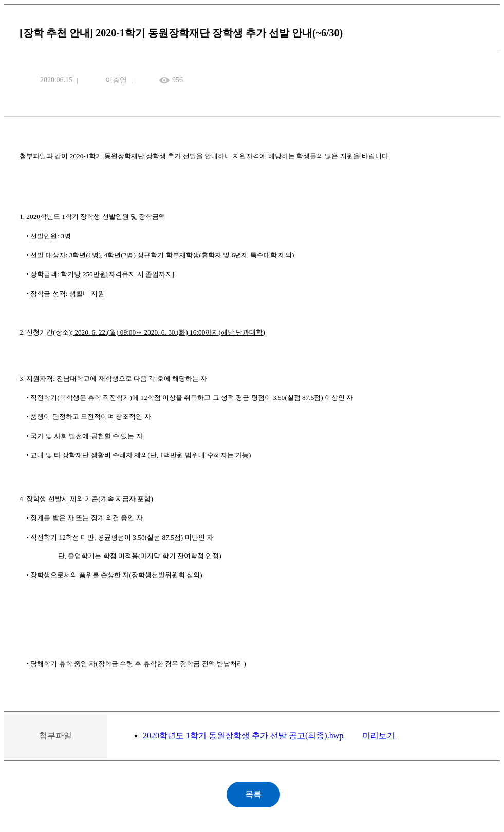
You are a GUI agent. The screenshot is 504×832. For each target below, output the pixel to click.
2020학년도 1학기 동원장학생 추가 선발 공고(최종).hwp (244, 736)
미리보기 (379, 736)
